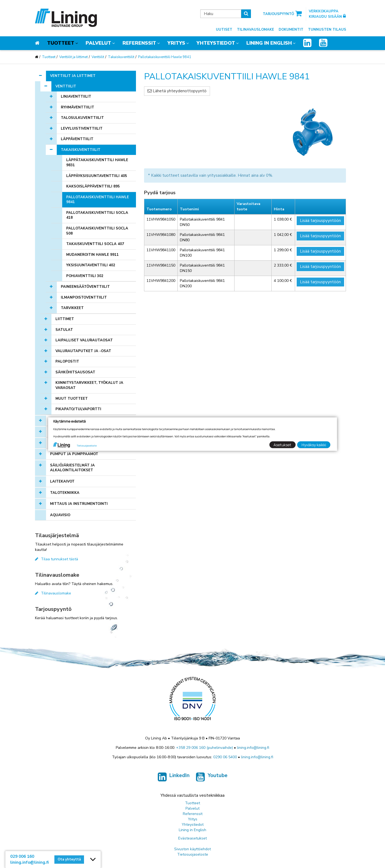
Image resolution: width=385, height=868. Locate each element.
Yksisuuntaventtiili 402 (91, 265)
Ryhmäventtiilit (78, 107)
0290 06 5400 (225, 757)
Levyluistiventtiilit (82, 129)
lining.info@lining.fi (253, 748)
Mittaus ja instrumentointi (79, 504)
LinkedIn (174, 777)
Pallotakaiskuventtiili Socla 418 (97, 215)
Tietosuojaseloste (193, 854)
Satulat (64, 330)
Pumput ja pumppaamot (74, 454)
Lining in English (269, 43)
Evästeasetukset (192, 838)
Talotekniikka (65, 493)
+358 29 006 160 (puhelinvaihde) (204, 748)
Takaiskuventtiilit (121, 57)
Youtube (212, 777)
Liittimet (65, 319)
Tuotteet (61, 43)
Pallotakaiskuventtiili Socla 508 (97, 231)
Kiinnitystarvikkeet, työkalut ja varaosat (89, 385)
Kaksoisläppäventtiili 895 (93, 186)
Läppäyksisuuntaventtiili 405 (97, 176)
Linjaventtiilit (76, 97)
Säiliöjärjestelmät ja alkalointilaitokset (72, 468)
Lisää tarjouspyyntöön (320, 221)
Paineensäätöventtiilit (85, 287)
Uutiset (224, 30)
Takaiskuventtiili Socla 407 (95, 244)
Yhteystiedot (216, 43)
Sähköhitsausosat (75, 372)
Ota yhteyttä (69, 859)
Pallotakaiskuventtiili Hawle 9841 (165, 57)
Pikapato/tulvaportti (78, 409)
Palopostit (67, 362)
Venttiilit (98, 57)
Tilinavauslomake (255, 30)
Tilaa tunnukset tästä (57, 559)
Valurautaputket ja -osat (83, 351)
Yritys (176, 43)
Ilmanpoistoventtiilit (84, 297)
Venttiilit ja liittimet (73, 57)
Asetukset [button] (282, 445)
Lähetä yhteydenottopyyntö (177, 91)
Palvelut (98, 43)
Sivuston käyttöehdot (192, 849)
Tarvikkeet (72, 308)
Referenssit (139, 43)
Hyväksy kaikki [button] (314, 445)
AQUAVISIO (60, 515)
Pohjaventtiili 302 (85, 276)
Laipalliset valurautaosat (84, 340)
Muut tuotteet (72, 399)
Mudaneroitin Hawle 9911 (92, 255)
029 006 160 (22, 856)
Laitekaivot (62, 481)
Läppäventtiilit (77, 139)
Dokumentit (291, 30)
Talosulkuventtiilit (82, 118)
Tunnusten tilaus (327, 30)
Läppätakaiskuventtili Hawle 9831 (97, 163)
